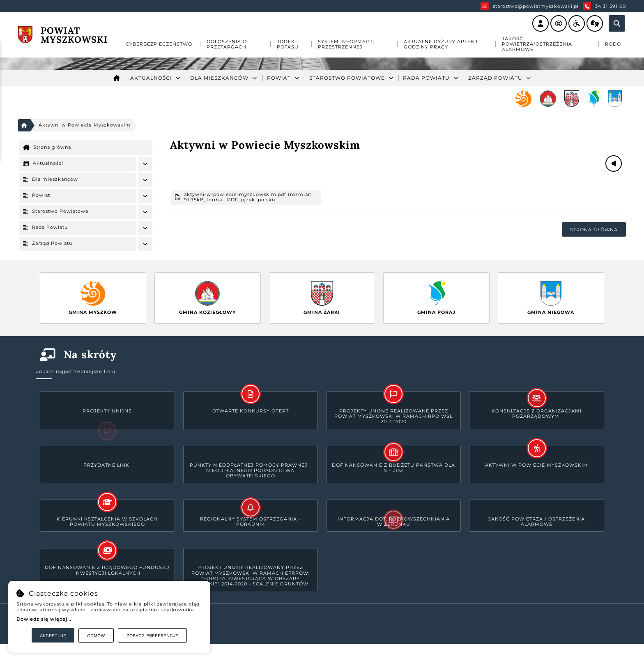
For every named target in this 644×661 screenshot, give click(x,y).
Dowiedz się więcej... (44, 619)
